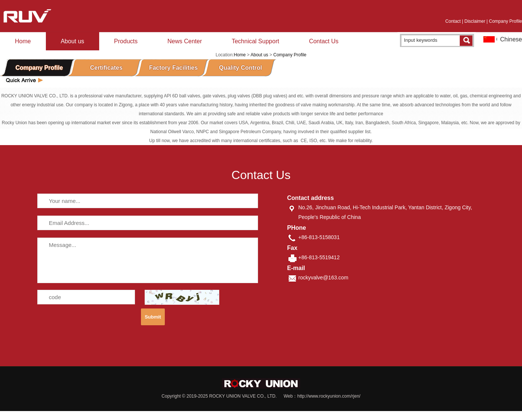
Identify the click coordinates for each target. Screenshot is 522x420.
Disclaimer (475, 21)
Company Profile (505, 21)
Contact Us (324, 41)
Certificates (106, 68)
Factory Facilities (174, 68)
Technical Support (255, 41)
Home (23, 41)
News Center (185, 41)
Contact (453, 21)
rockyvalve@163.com (323, 278)
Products (126, 41)
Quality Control (240, 68)
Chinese (511, 39)
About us (73, 41)
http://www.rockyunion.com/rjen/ (329, 396)
